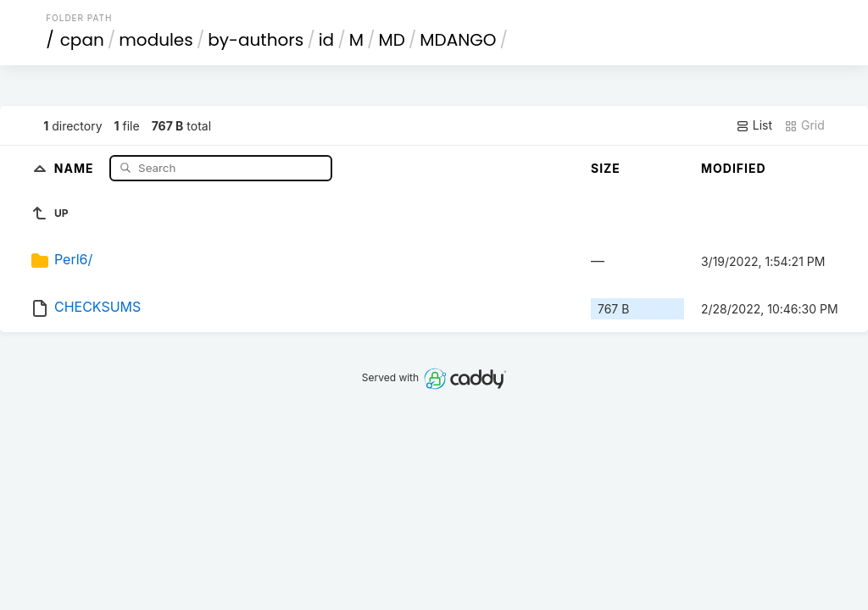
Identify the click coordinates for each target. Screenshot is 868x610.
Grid (804, 125)
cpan (82, 40)
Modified (734, 168)
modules (156, 40)
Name (76, 167)
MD (391, 40)
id (326, 40)
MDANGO (458, 40)
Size (606, 168)
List (754, 125)
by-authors (256, 40)
